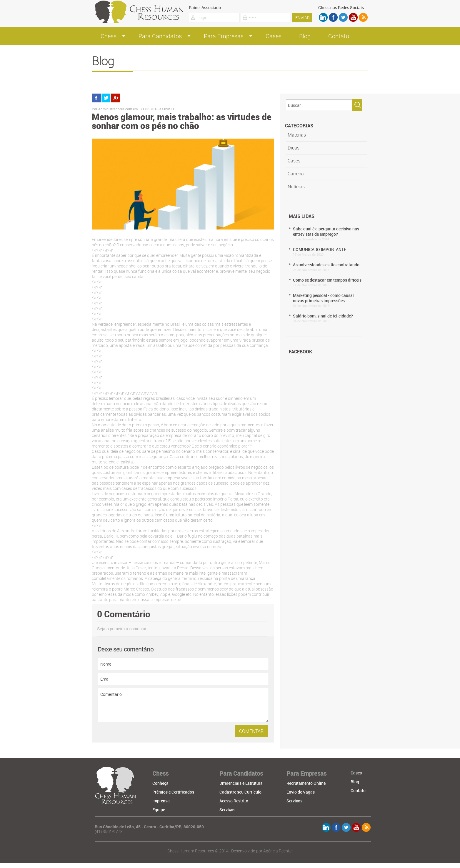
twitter (343, 17)
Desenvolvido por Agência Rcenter (262, 851)
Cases (274, 36)
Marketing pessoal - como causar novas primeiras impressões (329, 300)
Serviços (227, 810)
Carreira (296, 174)
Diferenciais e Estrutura (241, 783)
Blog (305, 36)
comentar (251, 731)
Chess (109, 36)
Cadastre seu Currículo (240, 792)
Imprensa (161, 801)
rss (363, 17)
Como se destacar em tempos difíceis (329, 282)
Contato (339, 36)
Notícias (296, 187)
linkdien (323, 17)
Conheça (160, 783)
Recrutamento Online (306, 783)
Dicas (294, 148)
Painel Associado (205, 8)
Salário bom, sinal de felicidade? (329, 318)
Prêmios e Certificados (173, 792)
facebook (97, 98)
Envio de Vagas (301, 792)
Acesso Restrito (234, 801)
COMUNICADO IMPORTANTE (329, 252)
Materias (297, 135)
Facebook (333, 17)
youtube (353, 17)
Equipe (159, 810)
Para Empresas (224, 36)
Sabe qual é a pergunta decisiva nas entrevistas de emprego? (329, 234)
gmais (115, 98)
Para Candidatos (160, 36)
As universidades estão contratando (329, 267)
